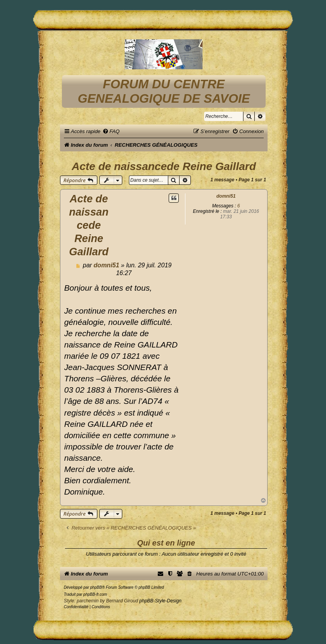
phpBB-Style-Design (160, 601)
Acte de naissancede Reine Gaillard (164, 166)
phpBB (96, 587)
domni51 (226, 196)
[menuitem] (111, 131)
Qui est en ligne (166, 543)
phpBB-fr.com (95, 594)
